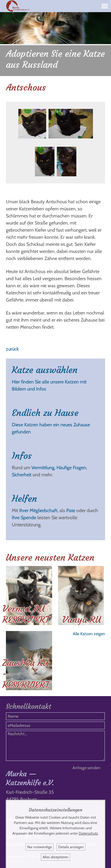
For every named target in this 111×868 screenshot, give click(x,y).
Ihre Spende (24, 518)
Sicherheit (22, 475)
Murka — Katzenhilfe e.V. (30, 778)
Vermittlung (43, 468)
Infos (22, 456)
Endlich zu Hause (45, 413)
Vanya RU (82, 620)
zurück (12, 349)
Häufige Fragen (71, 468)
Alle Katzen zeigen (89, 634)
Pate (71, 510)
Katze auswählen (45, 370)
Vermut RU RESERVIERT (26, 614)
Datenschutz (88, 833)
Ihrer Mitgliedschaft (38, 510)
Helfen (24, 499)
